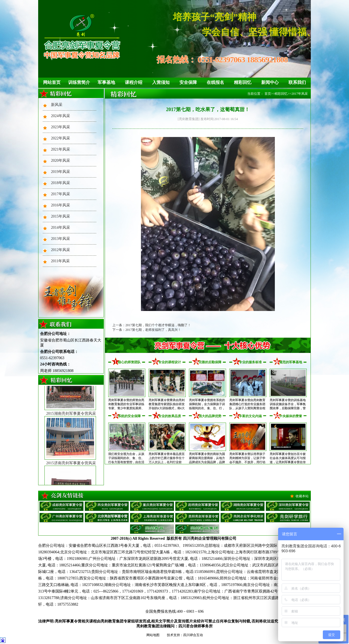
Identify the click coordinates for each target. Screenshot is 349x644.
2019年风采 (61, 172)
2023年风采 (61, 127)
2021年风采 (61, 149)
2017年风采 (61, 194)
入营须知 (161, 82)
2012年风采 (61, 250)
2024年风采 (61, 116)
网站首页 (52, 82)
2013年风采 (61, 239)
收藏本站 (302, 496)
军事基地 (106, 82)
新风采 (57, 105)
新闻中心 (270, 82)
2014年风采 (61, 228)
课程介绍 (134, 82)
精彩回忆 (243, 82)
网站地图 (153, 635)
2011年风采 (60, 261)
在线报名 (215, 82)
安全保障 (188, 82)
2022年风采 (61, 138)
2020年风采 (61, 161)
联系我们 (297, 82)
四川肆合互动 (193, 635)
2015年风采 (61, 216)
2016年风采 (61, 205)
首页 (268, 94)
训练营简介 (79, 82)
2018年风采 (61, 183)
